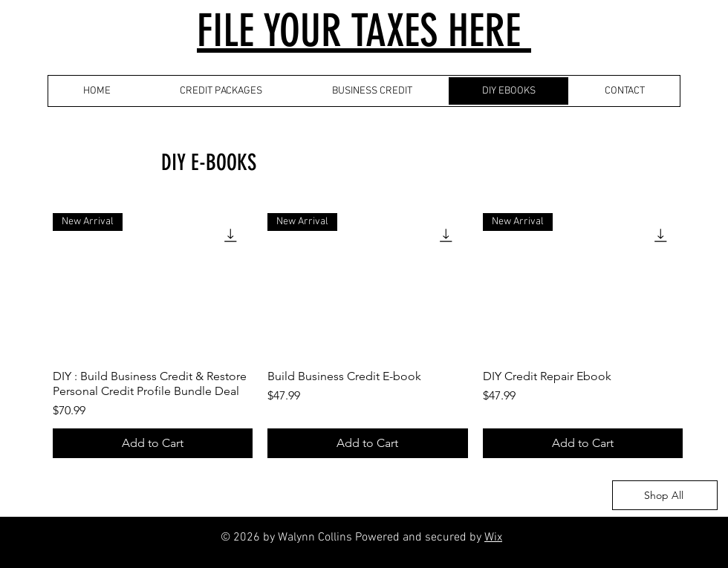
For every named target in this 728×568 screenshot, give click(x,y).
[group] (368, 330)
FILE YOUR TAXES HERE (364, 31)
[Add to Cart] (153, 443)
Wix (493, 538)
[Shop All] (665, 495)
